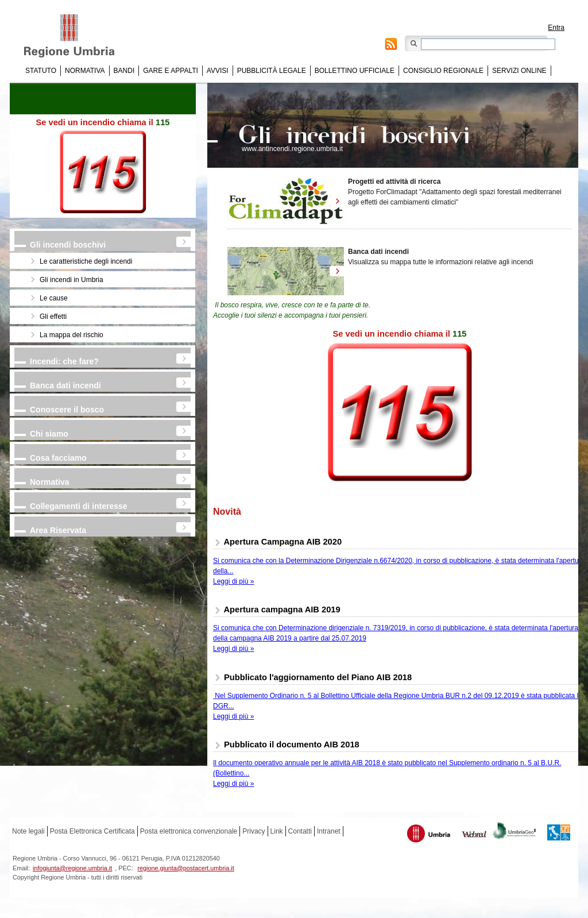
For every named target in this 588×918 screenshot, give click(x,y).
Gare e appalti (171, 71)
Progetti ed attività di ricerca (394, 182)
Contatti (300, 831)
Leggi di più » (233, 581)
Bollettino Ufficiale (355, 71)
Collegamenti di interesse (79, 506)
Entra (556, 28)
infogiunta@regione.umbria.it (72, 868)
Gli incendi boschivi (68, 245)
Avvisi (218, 71)
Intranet (329, 831)
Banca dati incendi (65, 385)
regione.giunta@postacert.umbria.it (185, 868)
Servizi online (519, 71)
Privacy (254, 831)
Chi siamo (49, 434)
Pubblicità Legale (272, 71)
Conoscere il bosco (67, 410)
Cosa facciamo (58, 458)
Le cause (54, 298)
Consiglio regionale (443, 71)
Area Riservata (58, 530)
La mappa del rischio (71, 335)
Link (277, 831)
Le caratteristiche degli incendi (86, 261)
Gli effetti (53, 317)
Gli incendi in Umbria (71, 280)
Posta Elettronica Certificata (92, 831)
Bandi (124, 71)
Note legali (28, 831)
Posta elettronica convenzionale (189, 831)
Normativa (85, 71)
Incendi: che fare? (64, 361)
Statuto (41, 71)
